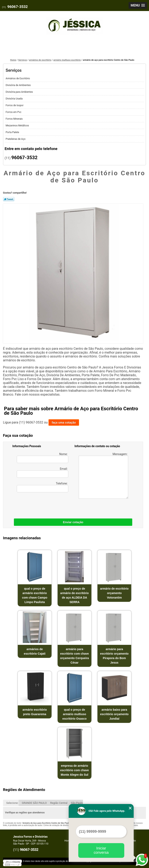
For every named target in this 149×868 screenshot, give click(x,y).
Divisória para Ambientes (20, 92)
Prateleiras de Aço (16, 139)
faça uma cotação (64, 422)
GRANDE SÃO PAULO (34, 803)
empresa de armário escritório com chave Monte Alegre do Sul (74, 770)
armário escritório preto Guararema (35, 712)
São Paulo (77, 803)
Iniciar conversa (101, 850)
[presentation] (38, 504)
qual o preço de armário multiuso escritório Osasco (74, 714)
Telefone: (43, 487)
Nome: (43, 458)
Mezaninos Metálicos (18, 126)
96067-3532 (18, 7)
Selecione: (12, 803)
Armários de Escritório (18, 78)
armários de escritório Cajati (35, 651)
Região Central (59, 803)
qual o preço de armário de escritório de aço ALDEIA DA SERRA (74, 595)
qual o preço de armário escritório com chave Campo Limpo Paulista (35, 595)
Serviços (14, 70)
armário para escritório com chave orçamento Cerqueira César (74, 656)
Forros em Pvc (14, 112)
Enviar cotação (73, 522)
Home (68, 841)
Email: (43, 472)
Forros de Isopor (15, 105)
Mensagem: (104, 476)
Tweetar (9, 199)
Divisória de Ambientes (19, 85)
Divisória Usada (15, 99)
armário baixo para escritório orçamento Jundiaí (114, 714)
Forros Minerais (15, 119)
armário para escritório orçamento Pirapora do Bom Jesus (114, 656)
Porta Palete (13, 132)
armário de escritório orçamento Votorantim (114, 593)
